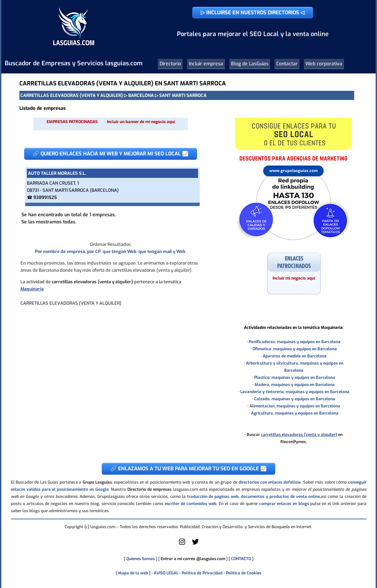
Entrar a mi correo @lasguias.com (193, 559)
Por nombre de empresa (60, 251)
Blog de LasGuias (250, 64)
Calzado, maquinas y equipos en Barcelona (295, 399)
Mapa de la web (133, 573)
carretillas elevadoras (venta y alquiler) (299, 435)
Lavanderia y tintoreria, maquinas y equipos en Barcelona (295, 392)
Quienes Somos (141, 559)
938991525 (45, 197)
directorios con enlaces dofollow (270, 482)
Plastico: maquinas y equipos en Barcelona (295, 377)
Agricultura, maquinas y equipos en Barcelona (295, 413)
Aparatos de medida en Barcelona (295, 356)
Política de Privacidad (202, 573)
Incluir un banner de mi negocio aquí (141, 122)
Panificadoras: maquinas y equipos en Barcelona (295, 342)
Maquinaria (32, 289)
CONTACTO (241, 559)
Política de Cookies (244, 573)
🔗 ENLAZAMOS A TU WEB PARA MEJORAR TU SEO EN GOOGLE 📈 (188, 469)
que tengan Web (120, 251)
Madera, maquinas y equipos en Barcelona (295, 385)
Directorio (170, 64)
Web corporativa (324, 64)
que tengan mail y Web (162, 251)
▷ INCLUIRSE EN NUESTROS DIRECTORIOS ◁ (253, 13)
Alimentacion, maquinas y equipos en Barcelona (295, 406)
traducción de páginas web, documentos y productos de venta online (253, 497)
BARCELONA (141, 95)
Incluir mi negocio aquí (294, 278)
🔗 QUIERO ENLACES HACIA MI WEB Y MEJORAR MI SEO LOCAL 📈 (111, 154)
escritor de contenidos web (191, 504)
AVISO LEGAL (166, 573)
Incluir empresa (206, 64)
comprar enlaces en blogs (284, 504)
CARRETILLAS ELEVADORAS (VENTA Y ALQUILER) (72, 95)
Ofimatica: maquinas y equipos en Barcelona (295, 349)
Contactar (287, 64)
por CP (94, 251)
